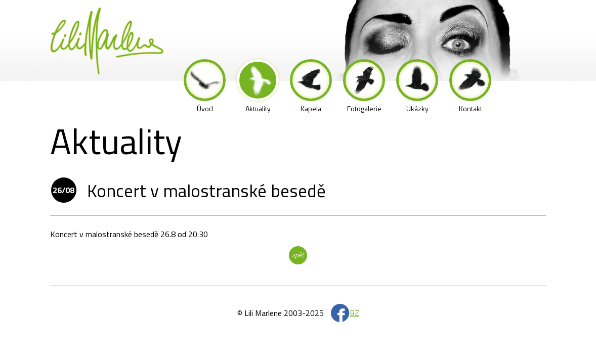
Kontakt (470, 86)
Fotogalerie (364, 86)
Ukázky (417, 86)
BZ (354, 313)
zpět (298, 255)
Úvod (205, 86)
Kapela (311, 86)
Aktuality (258, 86)
